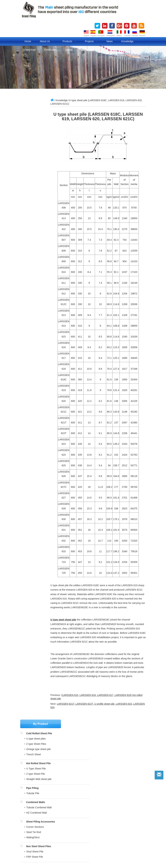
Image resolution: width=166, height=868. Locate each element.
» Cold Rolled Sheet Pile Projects (40, 805)
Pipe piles (27, 846)
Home (28, 41)
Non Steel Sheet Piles (38, 224)
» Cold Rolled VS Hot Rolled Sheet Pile (43, 801)
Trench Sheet (34, 132)
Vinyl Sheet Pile (35, 229)
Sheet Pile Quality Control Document (44, 779)
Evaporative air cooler (67, 850)
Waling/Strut (33, 215)
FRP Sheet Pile (35, 235)
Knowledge (127, 41)
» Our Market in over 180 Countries (41, 793)
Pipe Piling (32, 166)
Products (69, 41)
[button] (23, 111)
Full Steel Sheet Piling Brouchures (43, 759)
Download (30, 50)
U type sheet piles (36, 117)
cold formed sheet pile (133, 842)
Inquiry (69, 50)
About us (47, 41)
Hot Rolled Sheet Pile (38, 141)
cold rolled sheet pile (108, 842)
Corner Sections (35, 205)
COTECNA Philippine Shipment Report (45, 763)
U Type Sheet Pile (36, 147)
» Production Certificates (36, 789)
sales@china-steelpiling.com (42, 282)
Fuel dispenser (45, 850)
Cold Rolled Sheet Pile (39, 111)
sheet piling (48, 842)
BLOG (38, 846)
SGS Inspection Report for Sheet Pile (44, 767)
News (110, 41)
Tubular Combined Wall (39, 185)
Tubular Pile (33, 171)
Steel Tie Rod (34, 210)
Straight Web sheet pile (39, 157)
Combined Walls (35, 180)
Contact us (87, 50)
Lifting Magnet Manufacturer (124, 850)
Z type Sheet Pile (36, 152)
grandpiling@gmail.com (40, 287)
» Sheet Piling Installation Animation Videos (46, 809)
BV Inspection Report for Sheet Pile (43, 771)
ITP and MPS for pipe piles (39, 775)
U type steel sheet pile (78, 633)
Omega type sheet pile (39, 127)
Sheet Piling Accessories (40, 200)
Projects (91, 41)
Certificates (50, 50)
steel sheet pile (64, 842)
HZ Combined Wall (37, 191)
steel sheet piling (84, 842)
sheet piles (33, 842)
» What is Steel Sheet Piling (37, 797)
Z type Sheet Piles (36, 122)
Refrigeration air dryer (94, 850)
